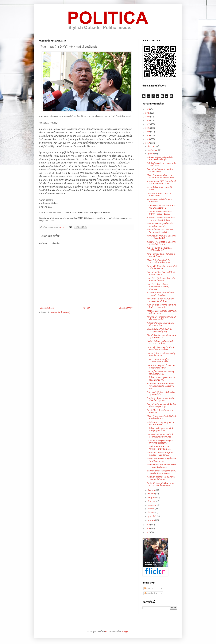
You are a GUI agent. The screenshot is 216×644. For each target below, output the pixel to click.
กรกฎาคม (152, 497)
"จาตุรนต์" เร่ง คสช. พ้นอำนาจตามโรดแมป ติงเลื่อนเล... (162, 466)
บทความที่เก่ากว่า (126, 308)
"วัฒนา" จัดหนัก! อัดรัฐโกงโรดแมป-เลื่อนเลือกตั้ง (158, 361)
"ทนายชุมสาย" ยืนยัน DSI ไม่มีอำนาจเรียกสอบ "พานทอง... (160, 436)
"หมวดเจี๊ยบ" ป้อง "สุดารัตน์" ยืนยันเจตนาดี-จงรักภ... (162, 273)
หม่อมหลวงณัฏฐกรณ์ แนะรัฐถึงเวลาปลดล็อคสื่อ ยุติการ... (160, 158)
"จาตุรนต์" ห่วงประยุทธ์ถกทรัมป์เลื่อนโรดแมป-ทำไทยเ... (160, 348)
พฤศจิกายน (153, 150)
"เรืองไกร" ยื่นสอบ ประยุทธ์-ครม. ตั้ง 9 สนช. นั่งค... (161, 324)
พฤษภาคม (152, 505)
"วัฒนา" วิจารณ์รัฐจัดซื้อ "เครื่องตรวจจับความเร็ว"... (161, 225)
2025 (148, 113)
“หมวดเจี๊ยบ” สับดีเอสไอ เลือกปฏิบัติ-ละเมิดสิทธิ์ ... (159, 249)
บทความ (149, 588)
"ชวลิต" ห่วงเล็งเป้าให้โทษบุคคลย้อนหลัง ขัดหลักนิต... (161, 300)
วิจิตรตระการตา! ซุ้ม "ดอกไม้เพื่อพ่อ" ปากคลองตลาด (161, 207)
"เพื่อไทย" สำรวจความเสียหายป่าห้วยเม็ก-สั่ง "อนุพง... (161, 478)
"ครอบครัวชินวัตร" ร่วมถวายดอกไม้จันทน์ (159, 195)
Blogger (125, 631)
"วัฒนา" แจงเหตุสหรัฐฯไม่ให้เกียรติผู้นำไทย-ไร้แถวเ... (162, 417)
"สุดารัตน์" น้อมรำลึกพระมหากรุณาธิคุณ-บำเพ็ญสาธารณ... (158, 287)
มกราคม (151, 520)
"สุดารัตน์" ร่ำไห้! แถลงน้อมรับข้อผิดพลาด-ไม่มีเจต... (161, 279)
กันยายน (152, 490)
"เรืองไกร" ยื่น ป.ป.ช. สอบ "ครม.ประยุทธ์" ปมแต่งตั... (159, 448)
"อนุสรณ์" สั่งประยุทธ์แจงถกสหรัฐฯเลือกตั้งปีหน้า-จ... (162, 355)
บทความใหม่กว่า (47, 308)
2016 (148, 525)
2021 (148, 128)
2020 (148, 132)
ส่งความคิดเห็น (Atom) (61, 312)
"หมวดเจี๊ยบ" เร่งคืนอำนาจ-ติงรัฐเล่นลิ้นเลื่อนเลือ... (161, 373)
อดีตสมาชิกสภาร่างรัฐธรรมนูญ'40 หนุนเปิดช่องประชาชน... (162, 472)
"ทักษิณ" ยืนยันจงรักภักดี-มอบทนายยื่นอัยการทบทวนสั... (162, 306)
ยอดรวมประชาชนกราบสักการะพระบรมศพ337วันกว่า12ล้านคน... (161, 386)
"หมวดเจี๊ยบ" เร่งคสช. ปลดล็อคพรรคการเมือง (160, 170)
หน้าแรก (86, 308)
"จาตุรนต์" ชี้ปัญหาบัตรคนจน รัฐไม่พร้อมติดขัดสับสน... (162, 267)
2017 (148, 143)
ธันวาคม (152, 146)
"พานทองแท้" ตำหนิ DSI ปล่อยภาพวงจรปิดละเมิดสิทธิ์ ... (162, 237)
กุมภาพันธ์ (152, 516)
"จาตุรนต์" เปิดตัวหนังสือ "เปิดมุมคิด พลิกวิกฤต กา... (161, 255)
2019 (148, 135)
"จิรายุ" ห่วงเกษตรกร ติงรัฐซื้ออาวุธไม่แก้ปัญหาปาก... (162, 460)
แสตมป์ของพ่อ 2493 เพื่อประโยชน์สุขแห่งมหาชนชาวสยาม (162, 182)
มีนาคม (151, 512)
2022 (148, 124)
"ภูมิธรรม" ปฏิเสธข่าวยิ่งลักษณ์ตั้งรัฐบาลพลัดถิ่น (161, 393)
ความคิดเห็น (150, 593)
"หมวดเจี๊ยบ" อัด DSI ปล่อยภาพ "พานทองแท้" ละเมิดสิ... (160, 231)
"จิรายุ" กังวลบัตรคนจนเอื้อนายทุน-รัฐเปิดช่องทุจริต (162, 336)
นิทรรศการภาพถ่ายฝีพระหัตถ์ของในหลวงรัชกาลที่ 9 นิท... (161, 219)
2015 (148, 529)
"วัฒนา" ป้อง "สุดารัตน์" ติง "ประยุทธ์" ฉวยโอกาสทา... (159, 261)
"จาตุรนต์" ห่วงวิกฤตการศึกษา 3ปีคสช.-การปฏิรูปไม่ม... (160, 213)
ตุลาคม (151, 154)
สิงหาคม (151, 494)
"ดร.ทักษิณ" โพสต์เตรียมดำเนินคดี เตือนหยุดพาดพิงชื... (162, 318)
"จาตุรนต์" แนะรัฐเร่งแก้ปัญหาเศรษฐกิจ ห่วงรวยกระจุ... (160, 442)
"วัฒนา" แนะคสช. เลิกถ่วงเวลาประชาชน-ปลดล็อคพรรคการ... (161, 176)
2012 (148, 532)
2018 (148, 139)
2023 (148, 120)
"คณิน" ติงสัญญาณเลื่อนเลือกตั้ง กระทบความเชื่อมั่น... (161, 342)
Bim (107, 631)
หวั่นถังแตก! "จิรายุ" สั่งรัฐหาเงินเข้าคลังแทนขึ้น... (161, 424)
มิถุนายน (152, 501)
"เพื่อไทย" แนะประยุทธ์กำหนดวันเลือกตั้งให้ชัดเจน (161, 379)
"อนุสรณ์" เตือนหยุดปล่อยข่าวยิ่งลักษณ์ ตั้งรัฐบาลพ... (161, 399)
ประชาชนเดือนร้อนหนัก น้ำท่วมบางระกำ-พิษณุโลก (161, 294)
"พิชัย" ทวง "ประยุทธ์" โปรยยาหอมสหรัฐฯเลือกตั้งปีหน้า (162, 367)
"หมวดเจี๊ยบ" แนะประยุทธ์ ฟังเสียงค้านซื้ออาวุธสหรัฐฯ (162, 405)
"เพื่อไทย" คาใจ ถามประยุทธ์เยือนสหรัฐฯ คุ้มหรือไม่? (161, 430)
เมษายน (151, 509)
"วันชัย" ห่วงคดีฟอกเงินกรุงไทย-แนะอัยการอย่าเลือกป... (160, 454)
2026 (148, 109)
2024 (148, 117)
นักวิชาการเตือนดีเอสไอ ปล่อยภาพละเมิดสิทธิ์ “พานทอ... (162, 243)
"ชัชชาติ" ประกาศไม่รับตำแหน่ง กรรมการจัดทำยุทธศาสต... (161, 484)
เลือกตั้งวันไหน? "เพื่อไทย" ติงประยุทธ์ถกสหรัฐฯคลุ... (160, 330)
